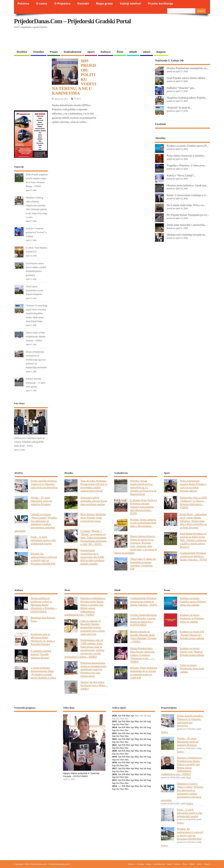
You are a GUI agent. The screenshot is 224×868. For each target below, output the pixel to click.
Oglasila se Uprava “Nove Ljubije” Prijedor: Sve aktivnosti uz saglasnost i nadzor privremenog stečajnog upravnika (36, 522)
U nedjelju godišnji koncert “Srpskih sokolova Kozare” (41, 654)
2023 (114, 733)
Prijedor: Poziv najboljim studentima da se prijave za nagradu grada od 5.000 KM (144, 673)
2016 (114, 774)
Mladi (133, 52)
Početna (23, 3)
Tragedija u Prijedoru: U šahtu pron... (186, 165)
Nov (122, 724)
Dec (127, 724)
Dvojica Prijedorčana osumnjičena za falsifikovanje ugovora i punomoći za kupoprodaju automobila (36, 360)
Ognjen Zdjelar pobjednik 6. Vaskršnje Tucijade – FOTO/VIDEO (81, 775)
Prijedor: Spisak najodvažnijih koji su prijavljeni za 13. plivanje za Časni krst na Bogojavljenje (143, 487)
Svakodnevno (72, 52)
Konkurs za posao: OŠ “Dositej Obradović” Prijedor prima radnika (192, 635)
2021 (114, 745)
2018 (114, 762)
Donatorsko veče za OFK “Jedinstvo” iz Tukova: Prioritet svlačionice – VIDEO (193, 502)
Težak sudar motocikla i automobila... (187, 225)
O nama (42, 3)
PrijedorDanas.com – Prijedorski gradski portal (72, 21)
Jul (145, 721)
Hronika (38, 52)
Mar (128, 716)
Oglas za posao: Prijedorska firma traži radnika (192, 668)
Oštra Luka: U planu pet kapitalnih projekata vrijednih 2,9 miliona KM (143, 564)
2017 (114, 768)
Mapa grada (104, 3)
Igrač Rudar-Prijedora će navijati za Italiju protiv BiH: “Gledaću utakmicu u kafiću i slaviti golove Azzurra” (193, 540)
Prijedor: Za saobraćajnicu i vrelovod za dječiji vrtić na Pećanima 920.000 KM (44, 559)
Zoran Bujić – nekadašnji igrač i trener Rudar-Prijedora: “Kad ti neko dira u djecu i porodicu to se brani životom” (193, 521)
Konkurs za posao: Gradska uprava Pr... (188, 146)
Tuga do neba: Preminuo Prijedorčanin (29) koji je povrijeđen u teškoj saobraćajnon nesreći (94, 486)
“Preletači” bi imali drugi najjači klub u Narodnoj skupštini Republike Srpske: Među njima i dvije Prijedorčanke (37, 313)
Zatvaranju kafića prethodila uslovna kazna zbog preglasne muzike (94, 501)
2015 (114, 780)
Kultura (106, 52)
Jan (120, 716)
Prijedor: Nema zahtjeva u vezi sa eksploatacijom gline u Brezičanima (143, 523)
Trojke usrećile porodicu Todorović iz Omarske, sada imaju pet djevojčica (44, 484)
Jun (141, 721)
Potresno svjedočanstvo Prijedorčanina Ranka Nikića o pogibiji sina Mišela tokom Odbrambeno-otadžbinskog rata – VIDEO (85, 606)
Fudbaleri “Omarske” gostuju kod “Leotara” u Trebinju (36, 232)
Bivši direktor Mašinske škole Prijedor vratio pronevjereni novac (93, 518)
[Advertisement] (142, 39)
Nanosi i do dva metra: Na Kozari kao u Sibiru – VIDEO (94, 685)
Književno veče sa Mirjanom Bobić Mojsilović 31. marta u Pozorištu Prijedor (43, 639)
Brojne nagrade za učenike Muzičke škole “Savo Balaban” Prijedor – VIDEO (143, 636)
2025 (114, 721)
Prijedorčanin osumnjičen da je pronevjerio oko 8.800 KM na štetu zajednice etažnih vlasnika (92, 557)
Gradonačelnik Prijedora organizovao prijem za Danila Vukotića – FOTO (193, 556)
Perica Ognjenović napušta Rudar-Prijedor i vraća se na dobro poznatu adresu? (193, 486)
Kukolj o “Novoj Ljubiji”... (181, 175)
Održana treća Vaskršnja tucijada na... (187, 235)
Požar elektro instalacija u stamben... (186, 156)
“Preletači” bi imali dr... (179, 108)
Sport (91, 52)
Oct (118, 724)
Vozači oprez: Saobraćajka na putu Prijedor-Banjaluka (34, 290)
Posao (54, 52)
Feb (124, 716)
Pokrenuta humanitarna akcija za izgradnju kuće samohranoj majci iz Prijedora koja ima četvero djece (93, 669)
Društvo (22, 52)
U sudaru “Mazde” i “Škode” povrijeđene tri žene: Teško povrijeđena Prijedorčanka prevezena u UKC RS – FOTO (93, 538)
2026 (114, 716)
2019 (114, 757)
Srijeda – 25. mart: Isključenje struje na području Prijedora (41, 501)
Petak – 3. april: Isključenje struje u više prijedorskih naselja (43, 540)
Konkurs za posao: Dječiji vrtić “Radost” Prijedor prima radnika (192, 652)
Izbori (146, 52)
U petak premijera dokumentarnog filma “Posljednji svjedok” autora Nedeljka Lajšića (43, 673)
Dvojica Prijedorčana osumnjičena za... (187, 68)
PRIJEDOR (35, 727)
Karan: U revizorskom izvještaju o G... (187, 195)
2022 (114, 739)
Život (120, 52)
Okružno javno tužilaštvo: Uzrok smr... (187, 185)
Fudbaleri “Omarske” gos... (181, 88)
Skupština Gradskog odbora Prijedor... (187, 98)
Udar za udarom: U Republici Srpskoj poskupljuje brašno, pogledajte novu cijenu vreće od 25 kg (92, 628)
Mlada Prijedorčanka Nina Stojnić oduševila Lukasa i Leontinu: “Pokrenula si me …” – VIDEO (143, 655)
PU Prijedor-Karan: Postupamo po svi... (188, 215)
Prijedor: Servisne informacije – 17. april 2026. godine (35, 383)
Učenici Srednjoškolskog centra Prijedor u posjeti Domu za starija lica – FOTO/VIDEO (143, 620)
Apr (132, 716)
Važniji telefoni (130, 3)
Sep (114, 724)
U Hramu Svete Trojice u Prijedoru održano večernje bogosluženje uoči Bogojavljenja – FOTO (144, 507)
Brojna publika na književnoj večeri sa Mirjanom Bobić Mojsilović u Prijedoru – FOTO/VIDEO (44, 605)
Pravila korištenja (161, 3)
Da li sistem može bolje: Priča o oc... (186, 205)
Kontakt (83, 3)
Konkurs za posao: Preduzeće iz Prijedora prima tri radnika (192, 618)
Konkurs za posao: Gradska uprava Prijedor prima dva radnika (193, 601)
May (137, 721)
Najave (161, 52)
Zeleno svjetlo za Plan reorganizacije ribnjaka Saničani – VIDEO (36, 337)
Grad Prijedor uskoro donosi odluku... (187, 78)
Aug (149, 721)
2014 (114, 786)
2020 (114, 751)
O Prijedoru (62, 3)
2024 (114, 727)
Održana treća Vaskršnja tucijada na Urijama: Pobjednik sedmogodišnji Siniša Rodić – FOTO (29, 442)
